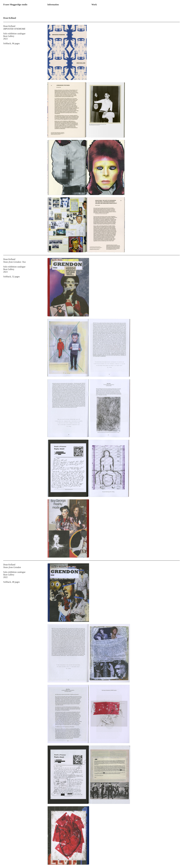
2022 (5, 577)
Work (94, 5)
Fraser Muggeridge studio (15, 5)
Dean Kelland (9, 26)
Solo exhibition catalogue (14, 34)
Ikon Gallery (9, 36)
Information (53, 5)
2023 (5, 39)
